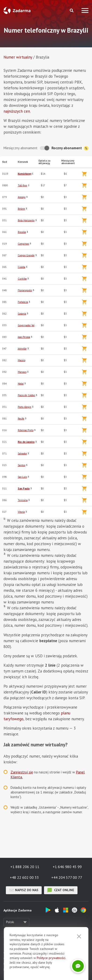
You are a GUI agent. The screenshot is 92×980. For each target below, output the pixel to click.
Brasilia (22, 232)
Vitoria (21, 512)
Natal (21, 384)
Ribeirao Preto (26, 430)
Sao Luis (22, 477)
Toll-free (22, 185)
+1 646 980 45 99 (67, 867)
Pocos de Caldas (26, 395)
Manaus (22, 372)
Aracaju (22, 197)
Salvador (22, 454)
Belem (21, 209)
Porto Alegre (25, 407)
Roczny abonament (70, 148)
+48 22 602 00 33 (24, 877)
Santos (22, 465)
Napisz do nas (24, 890)
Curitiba (22, 279)
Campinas (23, 244)
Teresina (23, 500)
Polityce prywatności (51, 958)
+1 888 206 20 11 (25, 867)
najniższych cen (17, 111)
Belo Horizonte (26, 220)
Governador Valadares (30, 325)
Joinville (22, 349)
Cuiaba (22, 267)
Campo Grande (26, 255)
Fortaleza (23, 302)
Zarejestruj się (22, 772)
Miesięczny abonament (20, 148)
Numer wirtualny (18, 57)
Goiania (22, 314)
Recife (21, 419)
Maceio (22, 360)
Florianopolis (25, 290)
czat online (61, 890)
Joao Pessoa (24, 337)
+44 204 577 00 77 (67, 877)
